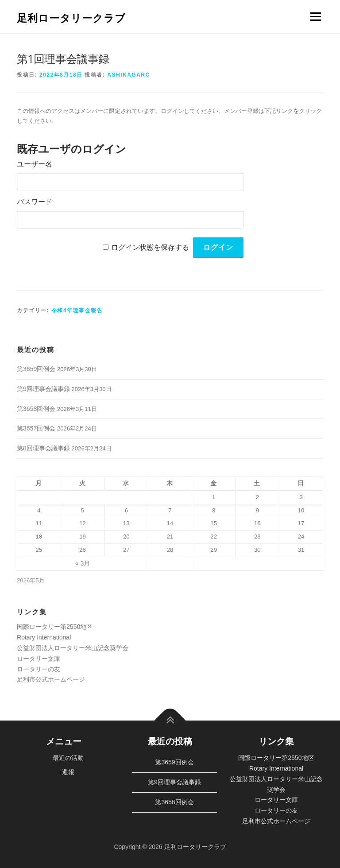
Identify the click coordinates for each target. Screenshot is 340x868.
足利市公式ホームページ (51, 679)
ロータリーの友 (39, 669)
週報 (68, 772)
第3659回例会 (36, 369)
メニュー (315, 17)
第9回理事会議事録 (43, 389)
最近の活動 (68, 758)
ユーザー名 (35, 164)
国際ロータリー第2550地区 (55, 627)
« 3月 (83, 563)
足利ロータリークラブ (71, 17)
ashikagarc (128, 75)
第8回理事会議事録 (43, 448)
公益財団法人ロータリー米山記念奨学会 (73, 648)
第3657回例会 (36, 428)
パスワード (35, 202)
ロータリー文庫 (39, 659)
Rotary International (44, 637)
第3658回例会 (36, 409)
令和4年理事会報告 (77, 310)
